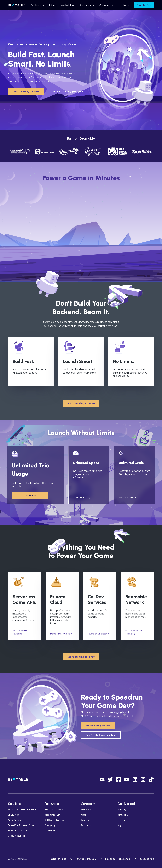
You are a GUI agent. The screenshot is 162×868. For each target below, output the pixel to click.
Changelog (50, 825)
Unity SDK (13, 815)
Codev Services (16, 836)
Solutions (36, 5)
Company (105, 5)
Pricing (53, 5)
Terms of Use (58, 859)
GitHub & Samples (54, 820)
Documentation (52, 815)
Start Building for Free (26, 91)
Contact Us (123, 815)
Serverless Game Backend (22, 810)
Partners (86, 825)
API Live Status (54, 810)
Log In (126, 5)
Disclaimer (146, 859)
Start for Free (144, 5)
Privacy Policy (86, 859)
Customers (86, 820)
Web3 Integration (18, 831)
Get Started (126, 804)
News (83, 815)
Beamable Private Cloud (21, 825)
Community (50, 831)
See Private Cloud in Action (101, 735)
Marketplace (68, 5)
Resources (85, 5)
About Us (86, 810)
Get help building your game (68, 91)
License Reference (118, 859)
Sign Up (122, 825)
